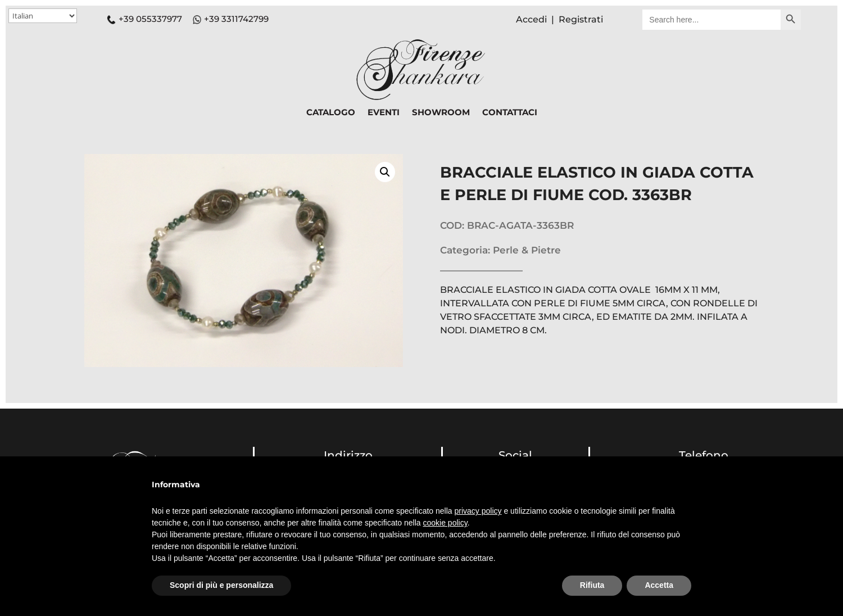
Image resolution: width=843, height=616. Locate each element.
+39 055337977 (144, 19)
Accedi (531, 19)
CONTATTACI (510, 113)
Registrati (581, 19)
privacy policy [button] (478, 511)
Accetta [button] (659, 585)
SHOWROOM (441, 113)
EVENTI (384, 113)
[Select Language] (43, 16)
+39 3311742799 (236, 19)
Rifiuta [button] (592, 585)
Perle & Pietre (527, 250)
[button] (385, 172)
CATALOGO (331, 113)
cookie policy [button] (445, 523)
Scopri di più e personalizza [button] (221, 585)
